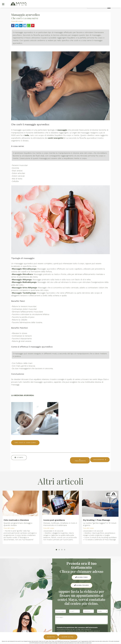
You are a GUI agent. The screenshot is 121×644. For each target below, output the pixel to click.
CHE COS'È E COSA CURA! (25, 443)
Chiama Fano (81, 577)
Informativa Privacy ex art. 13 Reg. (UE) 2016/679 (74, 629)
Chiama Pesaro (81, 585)
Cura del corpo (17, 21)
